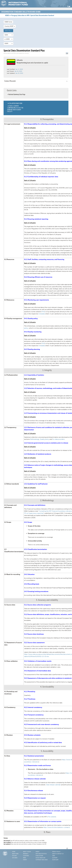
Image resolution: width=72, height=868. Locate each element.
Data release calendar (53, 785)
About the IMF (27, 852)
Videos (37, 852)
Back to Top (67, 848)
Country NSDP (10, 26)
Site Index (15, 858)
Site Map (14, 856)
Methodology (35, 439)
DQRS (8, 43)
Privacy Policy (56, 852)
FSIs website (52, 817)
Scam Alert (55, 860)
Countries (26, 856)
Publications (39, 856)
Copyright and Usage (42, 860)
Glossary (55, 858)
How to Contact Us (58, 854)
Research (26, 854)
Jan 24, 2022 (18, 71)
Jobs (54, 856)
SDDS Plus (8, 31)
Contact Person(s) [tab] (36, 81)
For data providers (58, 439)
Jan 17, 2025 (19, 69)
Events (25, 860)
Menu (69, 7)
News (24, 858)
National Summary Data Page (17, 95)
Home (14, 852)
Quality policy (45, 439)
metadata (42, 314)
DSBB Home (8, 22)
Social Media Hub (40, 858)
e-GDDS (8, 39)
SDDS (9, 35)
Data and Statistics (41, 854)
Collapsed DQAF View (16, 104)
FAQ (43, 312)
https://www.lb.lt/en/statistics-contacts (57, 827)
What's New (15, 854)
